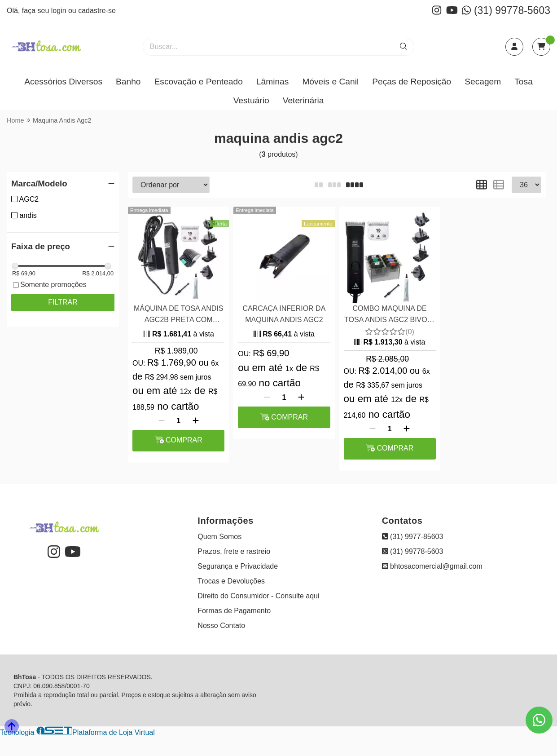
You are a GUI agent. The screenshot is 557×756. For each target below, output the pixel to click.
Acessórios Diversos (63, 82)
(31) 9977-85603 (413, 537)
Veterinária (303, 100)
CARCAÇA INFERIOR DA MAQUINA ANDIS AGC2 (284, 314)
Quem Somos (219, 537)
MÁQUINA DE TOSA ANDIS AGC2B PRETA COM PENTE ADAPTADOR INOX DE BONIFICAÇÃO (178, 315)
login (60, 11)
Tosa (524, 82)
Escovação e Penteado (198, 82)
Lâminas (273, 82)
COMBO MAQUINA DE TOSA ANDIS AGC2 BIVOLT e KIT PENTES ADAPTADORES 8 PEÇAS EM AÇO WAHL (390, 315)
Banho (128, 82)
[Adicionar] (196, 421)
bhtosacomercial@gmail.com (432, 566)
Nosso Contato (221, 626)
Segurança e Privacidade (238, 566)
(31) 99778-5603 (506, 10)
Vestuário (251, 100)
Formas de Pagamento (234, 611)
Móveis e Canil (330, 82)
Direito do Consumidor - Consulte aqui (258, 596)
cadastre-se (97, 11)
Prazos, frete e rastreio (234, 551)
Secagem (483, 82)
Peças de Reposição (412, 82)
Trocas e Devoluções (231, 581)
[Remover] (162, 421)
